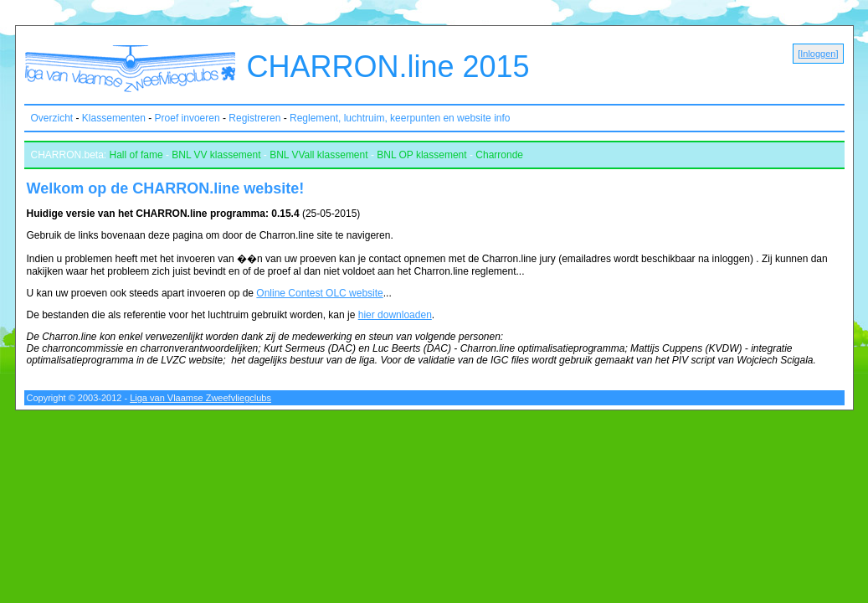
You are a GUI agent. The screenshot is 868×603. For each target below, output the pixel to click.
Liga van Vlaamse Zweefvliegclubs (200, 398)
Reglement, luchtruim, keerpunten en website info (400, 118)
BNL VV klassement (216, 155)
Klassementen (114, 118)
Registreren (254, 118)
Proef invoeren (187, 118)
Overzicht (52, 118)
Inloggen (818, 54)
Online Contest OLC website (319, 293)
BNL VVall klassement (318, 155)
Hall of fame (136, 155)
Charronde (499, 155)
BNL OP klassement (421, 155)
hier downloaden (395, 315)
